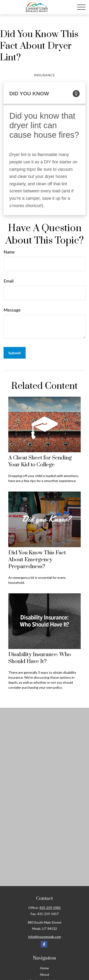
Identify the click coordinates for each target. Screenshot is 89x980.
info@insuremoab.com (45, 937)
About (45, 974)
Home (44, 968)
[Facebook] (44, 944)
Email (9, 281)
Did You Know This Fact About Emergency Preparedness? (37, 560)
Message (12, 310)
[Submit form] (15, 353)
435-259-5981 (50, 908)
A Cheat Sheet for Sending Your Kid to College (40, 461)
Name (9, 252)
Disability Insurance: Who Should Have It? (40, 658)
